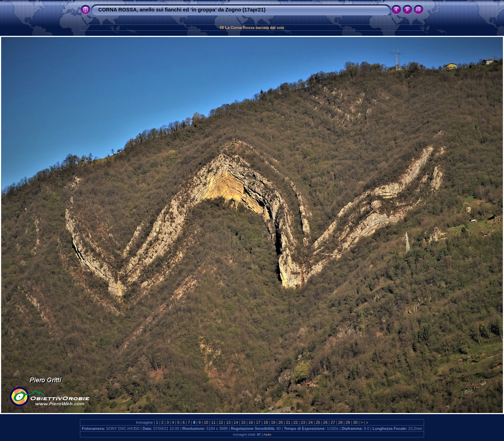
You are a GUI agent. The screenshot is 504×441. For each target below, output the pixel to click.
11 (213, 422)
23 (303, 422)
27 (333, 422)
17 (258, 422)
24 (310, 422)
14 (236, 422)
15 (243, 422)
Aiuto (267, 434)
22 (296, 422)
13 (228, 422)
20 (281, 422)
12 (221, 422)
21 (288, 422)
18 (266, 422)
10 (206, 422)
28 (340, 422)
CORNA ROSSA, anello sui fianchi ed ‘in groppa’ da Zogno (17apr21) (182, 10)
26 (325, 422)
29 (348, 422)
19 (273, 422)
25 (318, 422)
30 (355, 422)
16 (251, 422)
